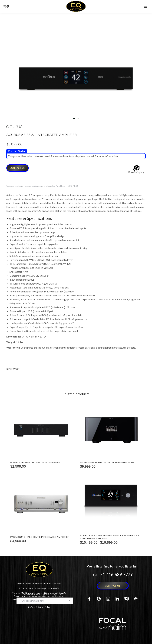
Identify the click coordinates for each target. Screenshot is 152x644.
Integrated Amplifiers (55, 186)
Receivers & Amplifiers (34, 186)
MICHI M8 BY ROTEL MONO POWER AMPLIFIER (107, 462)
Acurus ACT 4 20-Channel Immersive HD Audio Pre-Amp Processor (109, 537)
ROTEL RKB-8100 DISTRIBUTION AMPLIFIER (35, 462)
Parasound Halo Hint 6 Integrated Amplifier (40, 537)
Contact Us (18, 168)
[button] (74, 118)
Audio (20, 186)
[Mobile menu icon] (146, 6)
